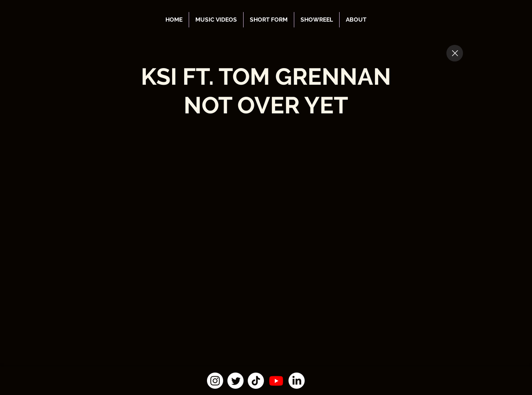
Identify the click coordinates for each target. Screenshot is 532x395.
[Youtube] (276, 381)
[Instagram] (215, 381)
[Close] (455, 53)
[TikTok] (256, 381)
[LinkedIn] (297, 381)
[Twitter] (235, 381)
